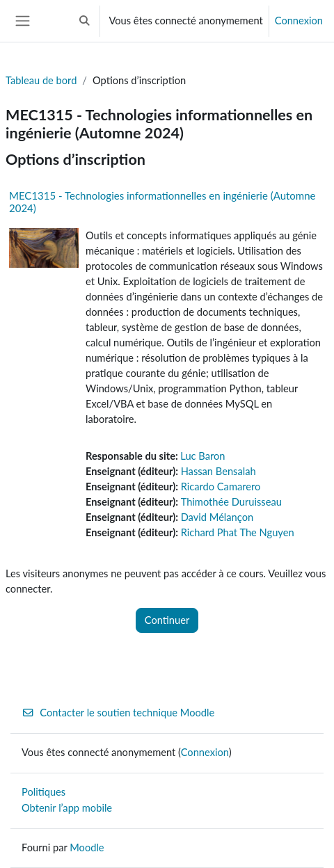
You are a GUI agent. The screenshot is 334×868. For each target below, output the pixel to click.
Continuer (167, 620)
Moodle (87, 847)
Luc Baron (202, 456)
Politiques (43, 792)
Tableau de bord (41, 80)
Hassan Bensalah (218, 471)
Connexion (299, 21)
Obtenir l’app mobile (67, 808)
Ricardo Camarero (221, 487)
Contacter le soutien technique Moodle (118, 713)
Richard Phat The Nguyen (238, 532)
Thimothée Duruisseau (231, 502)
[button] (84, 21)
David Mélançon (217, 517)
